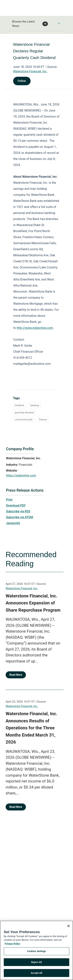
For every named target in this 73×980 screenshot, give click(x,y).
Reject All (36, 964)
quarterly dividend (24, 413)
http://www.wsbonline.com (35, 328)
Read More (16, 675)
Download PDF (16, 505)
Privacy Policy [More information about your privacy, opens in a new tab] (12, 946)
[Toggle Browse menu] (59, 23)
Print (9, 500)
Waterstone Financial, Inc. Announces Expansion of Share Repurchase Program (33, 603)
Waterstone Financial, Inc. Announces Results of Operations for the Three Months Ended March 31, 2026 (32, 728)
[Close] (68, 928)
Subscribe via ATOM (20, 517)
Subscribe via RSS (18, 511)
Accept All (36, 975)
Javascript (13, 523)
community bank (24, 420)
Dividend (19, 405)
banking (35, 405)
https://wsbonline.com (21, 475)
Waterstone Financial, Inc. (30, 71)
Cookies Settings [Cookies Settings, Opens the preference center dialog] (36, 953)
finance (43, 420)
